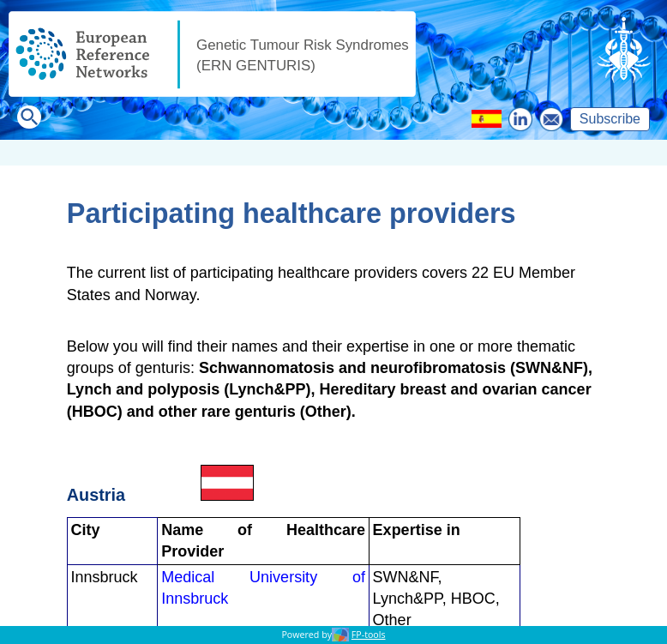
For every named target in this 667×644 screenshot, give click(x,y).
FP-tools (369, 635)
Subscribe (610, 119)
